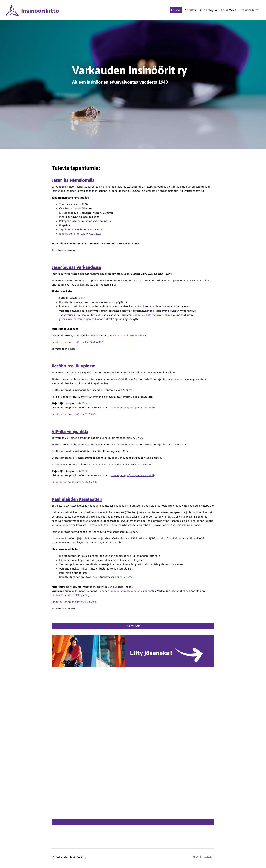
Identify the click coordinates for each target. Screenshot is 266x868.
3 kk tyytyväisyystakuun (158, 315)
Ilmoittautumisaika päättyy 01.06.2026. (74, 482)
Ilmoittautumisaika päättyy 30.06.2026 (74, 602)
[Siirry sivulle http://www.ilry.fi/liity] (133, 651)
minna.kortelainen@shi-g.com (70, 595)
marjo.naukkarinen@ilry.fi (130, 335)
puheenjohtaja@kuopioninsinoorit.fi (132, 407)
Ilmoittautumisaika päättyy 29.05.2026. (74, 414)
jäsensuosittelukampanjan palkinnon (81, 319)
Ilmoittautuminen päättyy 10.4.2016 (80, 234)
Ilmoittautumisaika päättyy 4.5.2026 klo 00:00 (78, 342)
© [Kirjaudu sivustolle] (53, 857)
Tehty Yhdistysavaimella (202, 857)
